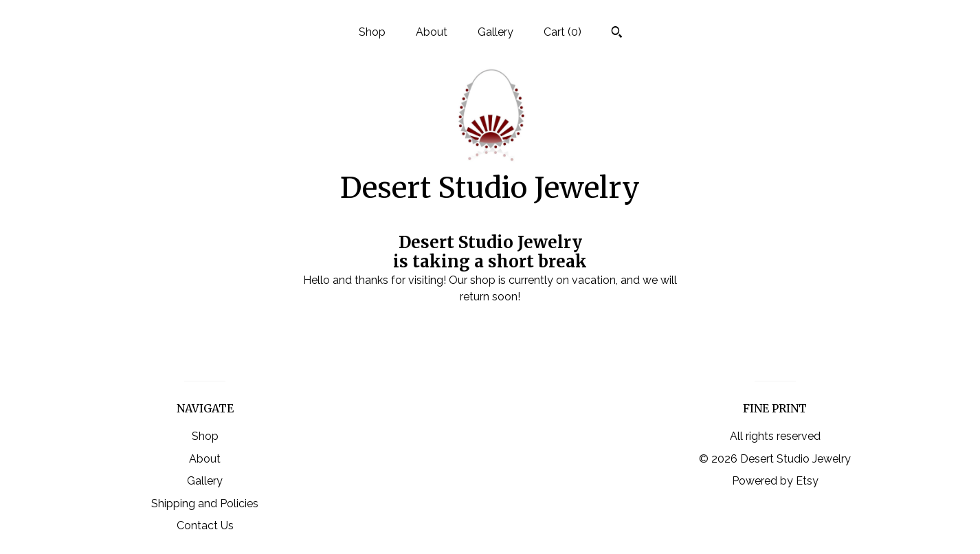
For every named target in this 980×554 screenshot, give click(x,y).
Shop (372, 32)
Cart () (563, 32)
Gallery (495, 32)
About (432, 32)
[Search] (617, 34)
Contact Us (205, 525)
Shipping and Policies (205, 503)
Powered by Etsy (775, 481)
